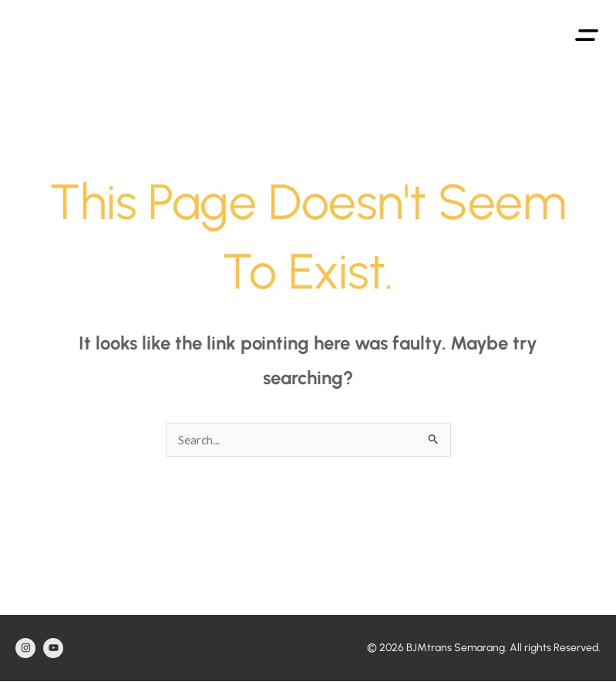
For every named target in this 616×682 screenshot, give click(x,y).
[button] (586, 33)
